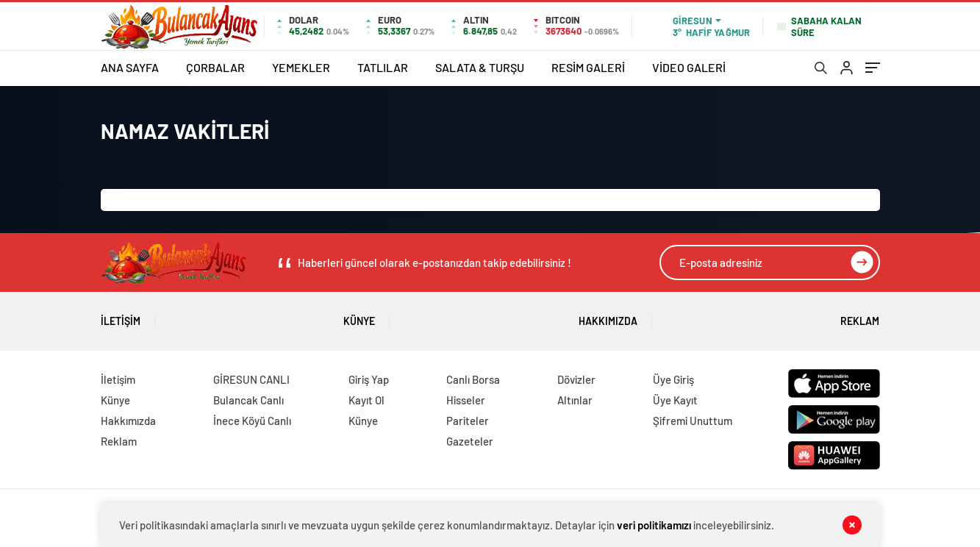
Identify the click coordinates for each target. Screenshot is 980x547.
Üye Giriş (673, 379)
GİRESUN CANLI (251, 379)
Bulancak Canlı (248, 400)
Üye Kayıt (675, 400)
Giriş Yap (369, 379)
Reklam (860, 316)
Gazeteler (470, 441)
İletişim (121, 316)
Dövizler (576, 379)
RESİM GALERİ (588, 67)
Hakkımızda (608, 316)
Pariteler (468, 421)
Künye (359, 316)
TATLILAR (383, 67)
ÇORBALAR (215, 67)
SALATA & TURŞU (480, 67)
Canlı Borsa (473, 379)
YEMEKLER (301, 67)
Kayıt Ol (366, 400)
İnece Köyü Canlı (252, 421)
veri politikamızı (654, 525)
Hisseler (466, 400)
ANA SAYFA (130, 67)
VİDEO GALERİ (689, 67)
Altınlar (575, 400)
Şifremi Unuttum (693, 421)
